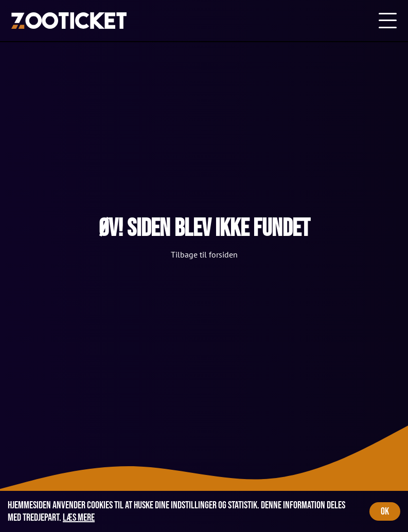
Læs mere (79, 518)
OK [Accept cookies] (385, 511)
